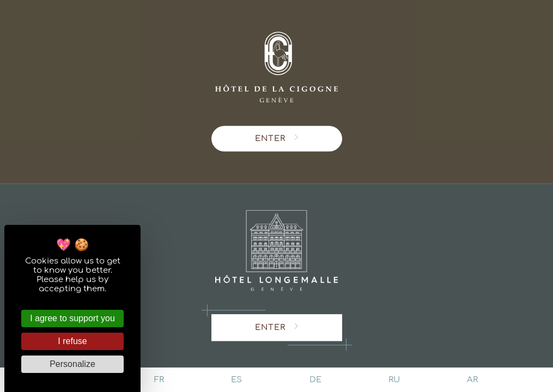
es (236, 380)
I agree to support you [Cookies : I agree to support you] (72, 318)
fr (159, 380)
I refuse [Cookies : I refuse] (72, 341)
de (315, 380)
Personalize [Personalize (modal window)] (72, 364)
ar (472, 380)
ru (394, 380)
